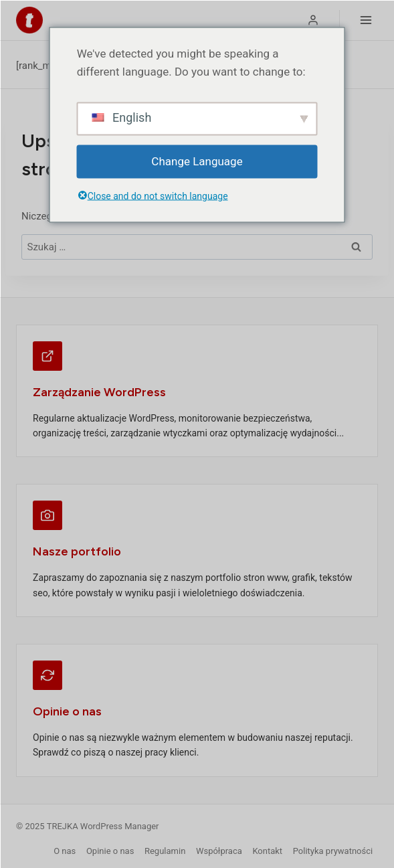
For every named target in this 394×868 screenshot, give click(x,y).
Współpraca (219, 851)
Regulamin (165, 851)
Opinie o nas (110, 851)
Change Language (197, 161)
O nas (65, 851)
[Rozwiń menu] (366, 20)
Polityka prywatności (333, 851)
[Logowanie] (313, 20)
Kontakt (267, 851)
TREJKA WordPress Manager (103, 826)
